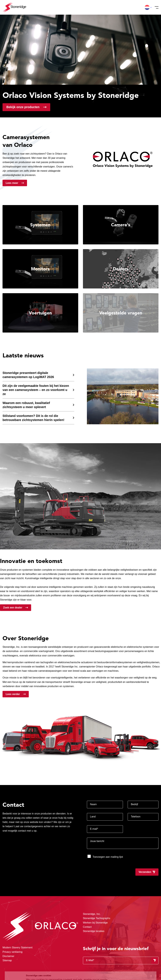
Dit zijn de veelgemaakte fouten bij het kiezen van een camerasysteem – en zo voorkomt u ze (36, 390)
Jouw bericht (97, 841)
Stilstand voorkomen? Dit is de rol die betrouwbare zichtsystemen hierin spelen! (33, 418)
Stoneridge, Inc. (92, 914)
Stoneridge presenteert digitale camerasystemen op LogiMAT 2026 (28, 375)
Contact (87, 927)
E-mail (94, 829)
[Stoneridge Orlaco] (14, 7)
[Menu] (156, 7)
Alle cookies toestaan (135, 955)
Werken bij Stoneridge (95, 923)
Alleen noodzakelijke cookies (135, 969)
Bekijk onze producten (23, 107)
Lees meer (12, 183)
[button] (147, 7)
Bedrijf (134, 804)
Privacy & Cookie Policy (90, 967)
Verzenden (145, 872)
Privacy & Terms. (47, 971)
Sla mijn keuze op (135, 962)
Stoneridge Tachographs (97, 918)
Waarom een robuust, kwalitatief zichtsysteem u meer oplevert (26, 405)
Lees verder (13, 694)
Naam (93, 804)
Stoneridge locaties (94, 931)
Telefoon (136, 817)
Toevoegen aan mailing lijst (105, 856)
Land (93, 817)
